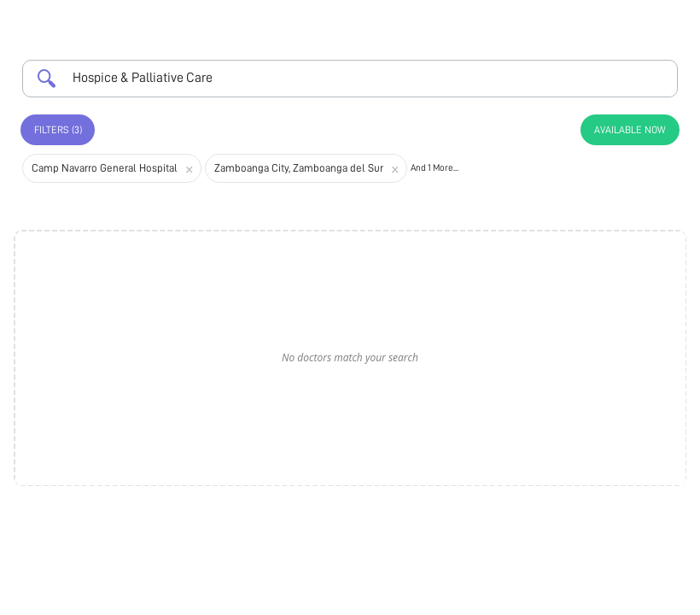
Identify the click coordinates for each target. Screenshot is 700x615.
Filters (58, 130)
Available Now (630, 130)
